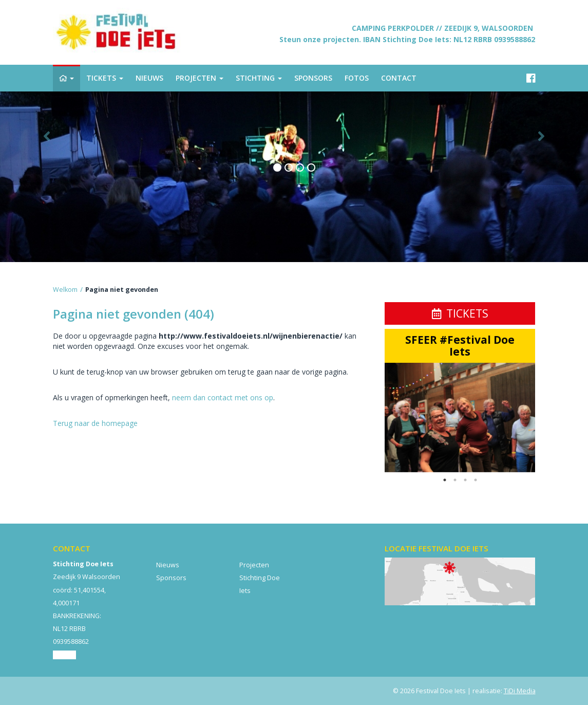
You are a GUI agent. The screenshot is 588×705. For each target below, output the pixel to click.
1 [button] (445, 480)
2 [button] (455, 480)
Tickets (460, 313)
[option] (460, 417)
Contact (64, 655)
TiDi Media (520, 691)
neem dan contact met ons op (223, 397)
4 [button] (476, 480)
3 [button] (465, 480)
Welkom (65, 290)
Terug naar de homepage (95, 423)
